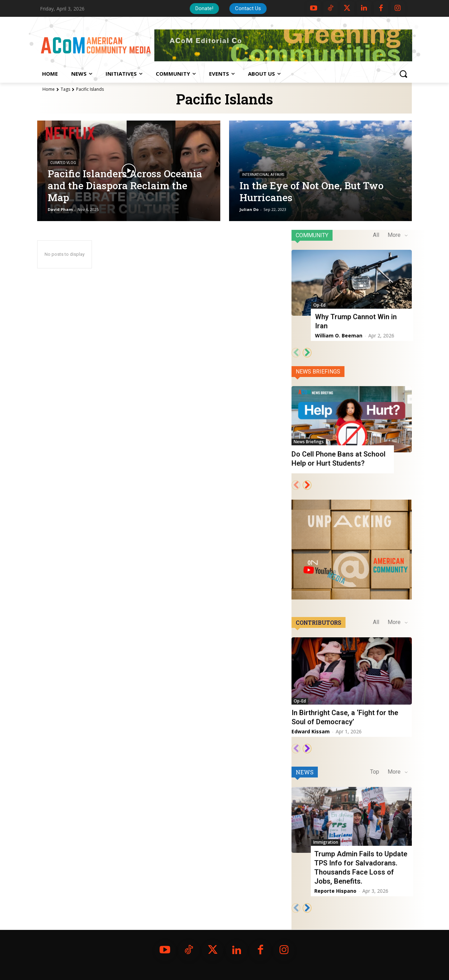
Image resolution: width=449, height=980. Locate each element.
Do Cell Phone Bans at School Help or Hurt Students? (339, 459)
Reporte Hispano (335, 891)
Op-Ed (319, 305)
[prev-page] (296, 353)
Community (312, 235)
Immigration (326, 842)
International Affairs (263, 175)
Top (375, 772)
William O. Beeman (339, 335)
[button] (403, 74)
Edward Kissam (311, 731)
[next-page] (307, 353)
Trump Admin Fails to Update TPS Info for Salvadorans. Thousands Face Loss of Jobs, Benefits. (361, 868)
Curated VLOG (63, 163)
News (305, 772)
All (376, 235)
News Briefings (318, 372)
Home (49, 89)
